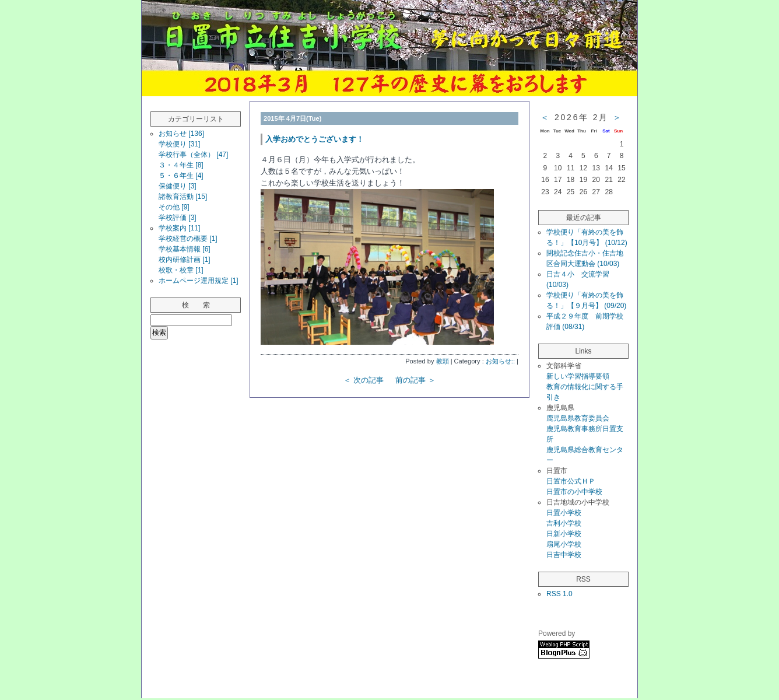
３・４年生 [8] (181, 165)
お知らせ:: (500, 361)
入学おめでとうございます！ (315, 139)
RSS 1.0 (559, 594)
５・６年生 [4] (181, 176)
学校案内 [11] (179, 228)
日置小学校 (564, 513)
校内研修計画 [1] (185, 260)
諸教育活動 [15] (183, 197)
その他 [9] (174, 207)
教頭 (443, 361)
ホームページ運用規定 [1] (199, 281)
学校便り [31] (179, 144)
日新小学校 (564, 534)
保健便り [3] (178, 186)
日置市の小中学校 (574, 492)
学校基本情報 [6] (185, 249)
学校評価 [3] (178, 218)
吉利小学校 (564, 523)
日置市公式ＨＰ (571, 481)
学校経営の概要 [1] (188, 239)
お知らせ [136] (181, 134)
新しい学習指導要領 (578, 376)
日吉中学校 (564, 555)
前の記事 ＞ (415, 380)
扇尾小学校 (564, 544)
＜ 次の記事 (364, 380)
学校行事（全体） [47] (193, 155)
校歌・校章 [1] (181, 270)
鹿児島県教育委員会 (578, 418)
